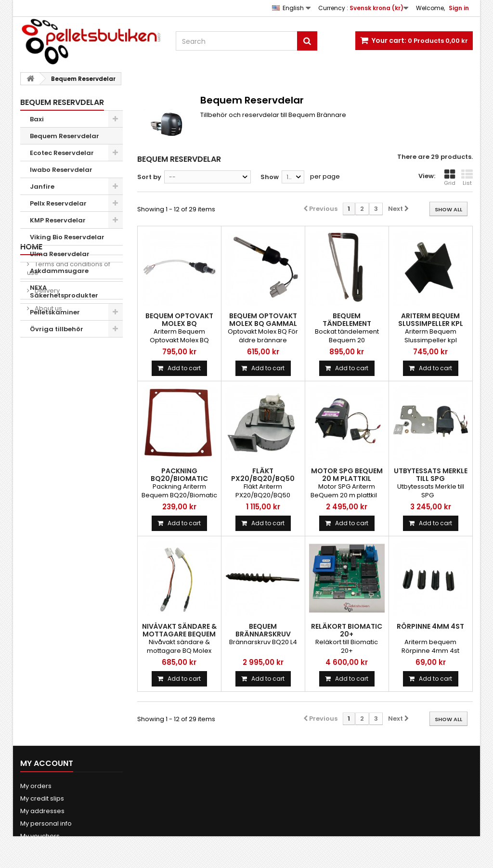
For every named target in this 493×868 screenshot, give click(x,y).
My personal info (46, 823)
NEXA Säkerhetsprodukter (64, 291)
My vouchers (40, 836)
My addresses (42, 811)
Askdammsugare (59, 271)
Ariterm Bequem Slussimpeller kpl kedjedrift (431, 324)
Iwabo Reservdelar (61, 170)
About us (48, 416)
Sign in (459, 8)
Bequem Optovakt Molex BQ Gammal (263, 320)
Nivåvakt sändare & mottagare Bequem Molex (179, 634)
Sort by (149, 177)
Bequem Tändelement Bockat (347, 324)
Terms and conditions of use (69, 376)
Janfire (42, 187)
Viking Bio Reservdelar (67, 237)
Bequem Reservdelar (65, 136)
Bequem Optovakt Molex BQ (179, 320)
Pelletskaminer (55, 312)
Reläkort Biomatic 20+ (347, 630)
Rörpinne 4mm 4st (430, 626)
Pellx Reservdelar (58, 203)
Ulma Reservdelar (60, 254)
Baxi (37, 119)
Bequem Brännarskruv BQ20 (263, 634)
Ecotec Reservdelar (62, 153)
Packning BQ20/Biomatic (179, 475)
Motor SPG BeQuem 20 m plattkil (347, 475)
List (467, 178)
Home (31, 354)
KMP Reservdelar (58, 220)
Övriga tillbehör (57, 329)
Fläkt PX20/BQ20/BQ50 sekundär (263, 479)
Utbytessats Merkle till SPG (431, 475)
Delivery (46, 398)
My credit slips (42, 798)
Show (270, 177)
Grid (450, 178)
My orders (36, 786)
